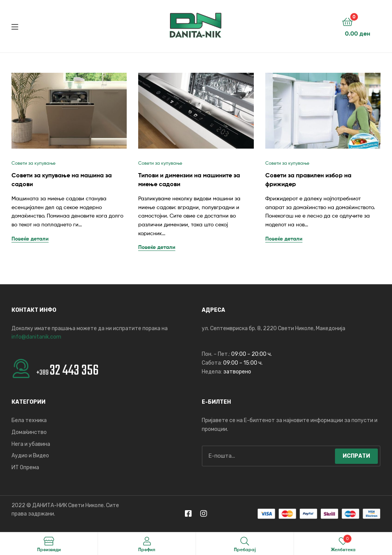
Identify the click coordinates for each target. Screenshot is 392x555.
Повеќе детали (30, 239)
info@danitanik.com (36, 337)
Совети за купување (33, 163)
